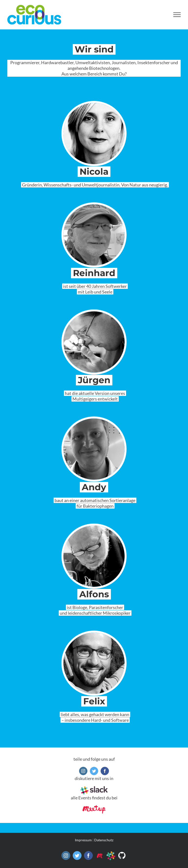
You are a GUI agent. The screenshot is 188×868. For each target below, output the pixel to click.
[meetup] (94, 807)
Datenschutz (104, 840)
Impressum (83, 840)
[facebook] (105, 771)
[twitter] (94, 771)
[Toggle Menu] (177, 15)
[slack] (94, 788)
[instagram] (83, 771)
